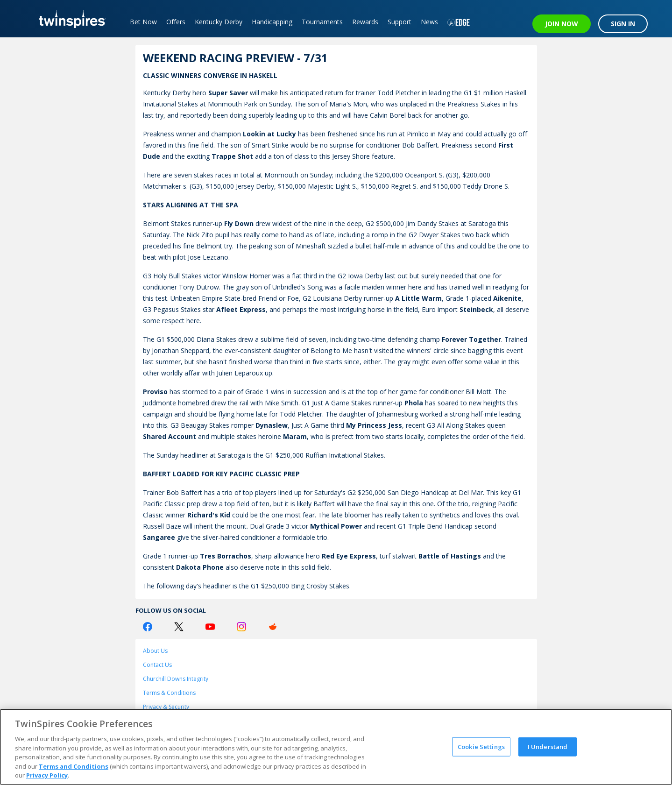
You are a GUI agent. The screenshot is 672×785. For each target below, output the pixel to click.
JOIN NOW (562, 24)
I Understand (548, 746)
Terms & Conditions (169, 693)
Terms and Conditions (74, 766)
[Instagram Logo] (241, 627)
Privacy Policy (47, 775)
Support (400, 22)
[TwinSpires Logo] (69, 19)
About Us (155, 651)
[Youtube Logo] (210, 627)
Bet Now (143, 22)
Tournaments (322, 22)
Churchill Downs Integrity (176, 679)
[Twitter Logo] (179, 627)
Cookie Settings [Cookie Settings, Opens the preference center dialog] (481, 746)
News (429, 22)
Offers (176, 22)
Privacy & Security (166, 707)
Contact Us (157, 665)
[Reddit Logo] (273, 627)
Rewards (365, 22)
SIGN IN (623, 24)
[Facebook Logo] (148, 627)
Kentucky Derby (219, 22)
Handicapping (272, 22)
